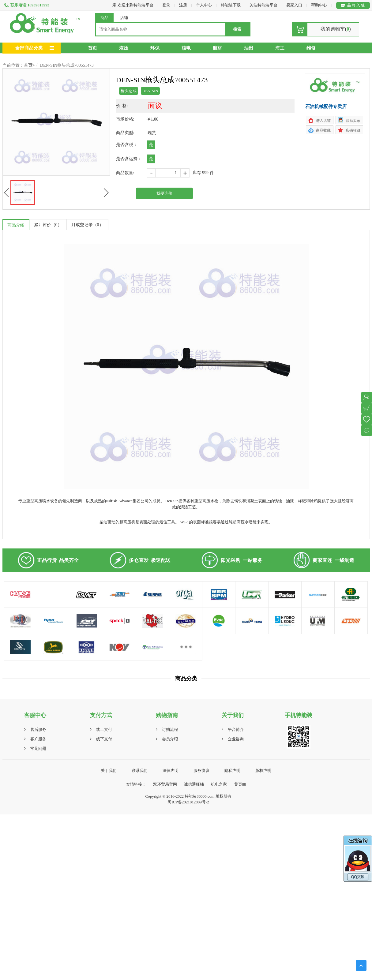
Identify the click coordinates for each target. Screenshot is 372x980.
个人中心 (204, 5)
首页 (92, 48)
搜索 (237, 29)
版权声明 (263, 771)
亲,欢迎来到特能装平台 (133, 5)
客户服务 (38, 739)
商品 (104, 18)
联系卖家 (353, 121)
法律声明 (171, 771)
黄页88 (240, 784)
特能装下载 (231, 5)
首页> (29, 65)
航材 (217, 48)
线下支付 (104, 739)
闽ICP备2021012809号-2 (188, 802)
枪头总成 (129, 91)
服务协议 (201, 771)
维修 (311, 48)
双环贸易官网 (165, 784)
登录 (166, 5)
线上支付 (104, 729)
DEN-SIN (150, 91)
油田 (249, 48)
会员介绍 (170, 739)
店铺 (124, 18)
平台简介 (236, 729)
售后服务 (38, 729)
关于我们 (109, 771)
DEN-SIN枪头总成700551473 (67, 65)
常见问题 (38, 748)
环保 (155, 48)
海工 (280, 48)
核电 (186, 48)
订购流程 (170, 729)
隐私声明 (232, 771)
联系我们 (140, 771)
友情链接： (136, 784)
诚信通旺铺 (194, 784)
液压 (124, 48)
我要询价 (164, 193)
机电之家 (219, 784)
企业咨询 (236, 739)
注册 (183, 5)
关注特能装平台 (264, 5)
